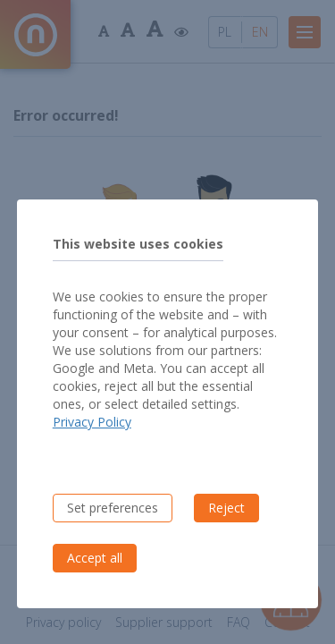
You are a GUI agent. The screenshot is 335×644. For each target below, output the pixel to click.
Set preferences (113, 508)
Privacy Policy (92, 422)
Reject (226, 508)
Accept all (95, 558)
